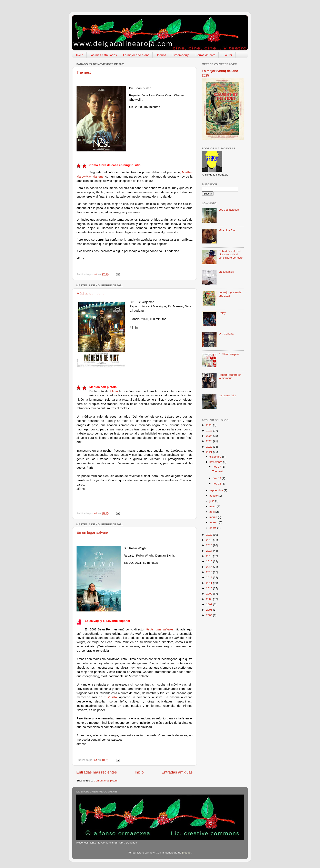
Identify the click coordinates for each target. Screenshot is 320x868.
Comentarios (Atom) (106, 781)
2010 (210, 588)
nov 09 (217, 478)
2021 (210, 452)
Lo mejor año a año (136, 55)
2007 (210, 604)
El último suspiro (229, 354)
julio (212, 501)
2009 (210, 594)
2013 (210, 572)
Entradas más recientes (97, 772)
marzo (214, 517)
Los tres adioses (229, 210)
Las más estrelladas (103, 55)
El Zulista (110, 697)
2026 (210, 425)
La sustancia (226, 272)
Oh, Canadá (226, 334)
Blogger (187, 853)
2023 (210, 441)
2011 (210, 583)
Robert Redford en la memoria (230, 376)
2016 (210, 556)
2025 (210, 431)
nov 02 (217, 484)
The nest (84, 72)
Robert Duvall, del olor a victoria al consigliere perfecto (231, 254)
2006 (210, 610)
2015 (210, 561)
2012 (210, 577)
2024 (210, 436)
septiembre (217, 490)
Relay (222, 313)
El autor (227, 55)
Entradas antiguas (177, 772)
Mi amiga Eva (227, 230)
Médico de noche (91, 294)
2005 (210, 615)
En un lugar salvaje (92, 532)
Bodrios (161, 55)
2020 (210, 535)
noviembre (216, 462)
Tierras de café (205, 55)
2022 (210, 447)
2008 (210, 599)
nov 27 (217, 467)
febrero (214, 522)
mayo (213, 506)
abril (212, 512)
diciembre (216, 457)
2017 (210, 551)
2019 (210, 540)
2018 (210, 545)
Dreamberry (181, 55)
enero (213, 528)
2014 (210, 567)
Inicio (80, 55)
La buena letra (227, 395)
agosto (214, 496)
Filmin (114, 391)
